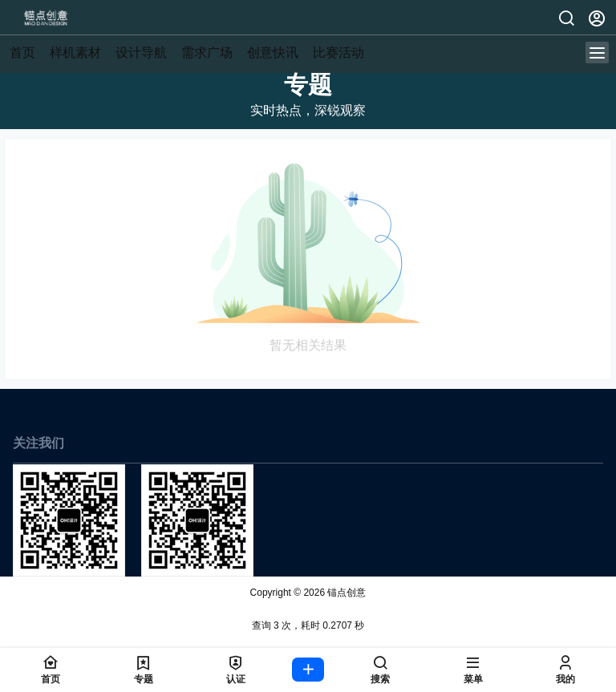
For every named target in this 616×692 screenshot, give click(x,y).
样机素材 (75, 53)
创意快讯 (273, 53)
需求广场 (207, 53)
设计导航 (141, 53)
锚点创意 (345, 593)
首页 (22, 53)
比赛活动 (338, 53)
